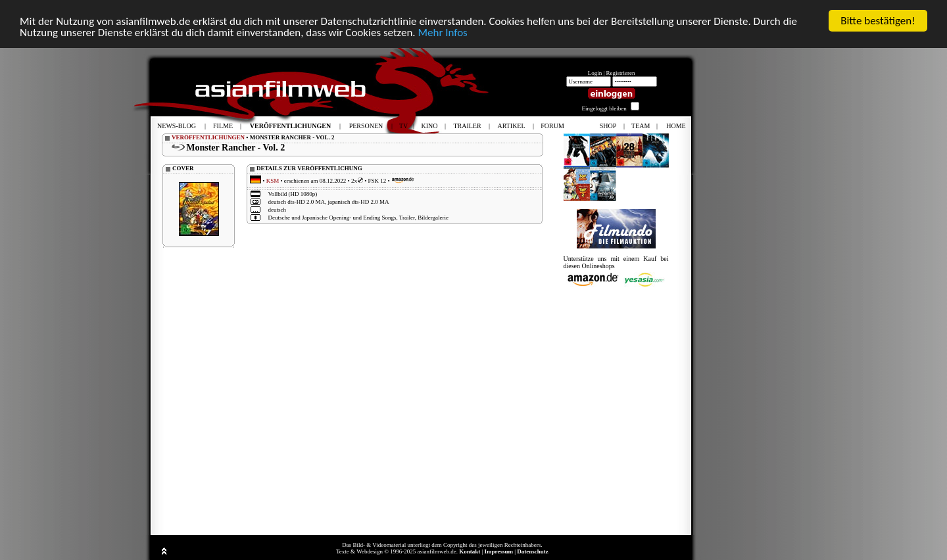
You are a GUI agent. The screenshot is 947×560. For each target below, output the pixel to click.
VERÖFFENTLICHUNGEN (208, 137)
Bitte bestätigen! (878, 21)
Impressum (499, 551)
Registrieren (621, 73)
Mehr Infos (442, 32)
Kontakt (470, 551)
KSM (273, 181)
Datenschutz (533, 551)
